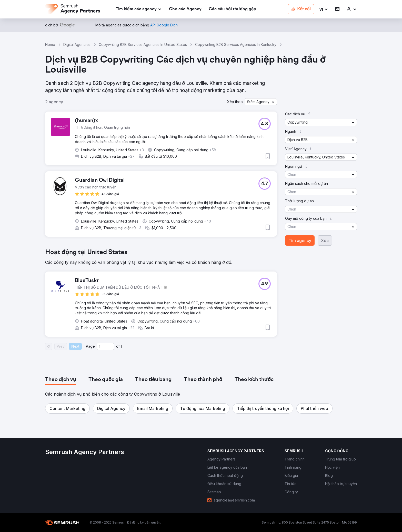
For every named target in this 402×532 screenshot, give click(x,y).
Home (50, 44)
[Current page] (105, 346)
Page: (91, 346)
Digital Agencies (77, 44)
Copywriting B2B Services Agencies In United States (143, 44)
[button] (324, 9)
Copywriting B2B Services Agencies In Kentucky (236, 44)
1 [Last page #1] (121, 346)
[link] (185, 9)
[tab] (61, 380)
